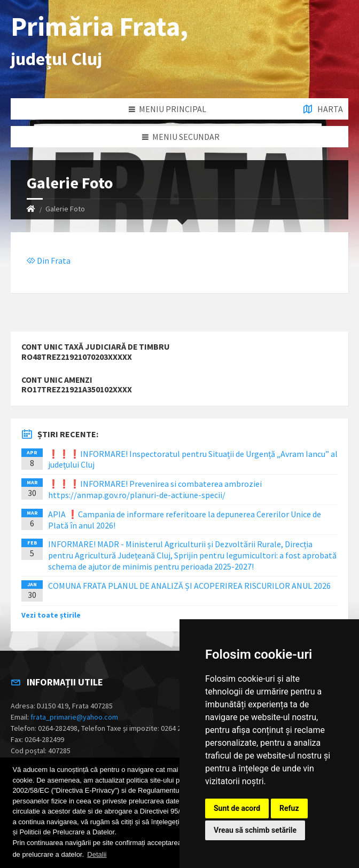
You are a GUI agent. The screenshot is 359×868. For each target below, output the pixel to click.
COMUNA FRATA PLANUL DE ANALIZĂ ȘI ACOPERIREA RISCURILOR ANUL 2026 (189, 586)
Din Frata (49, 261)
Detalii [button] (97, 854)
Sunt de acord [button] (237, 808)
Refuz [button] (289, 808)
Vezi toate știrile (51, 615)
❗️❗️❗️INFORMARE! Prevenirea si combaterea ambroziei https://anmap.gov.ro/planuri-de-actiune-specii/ (155, 489)
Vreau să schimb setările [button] (255, 830)
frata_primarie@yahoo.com (74, 717)
